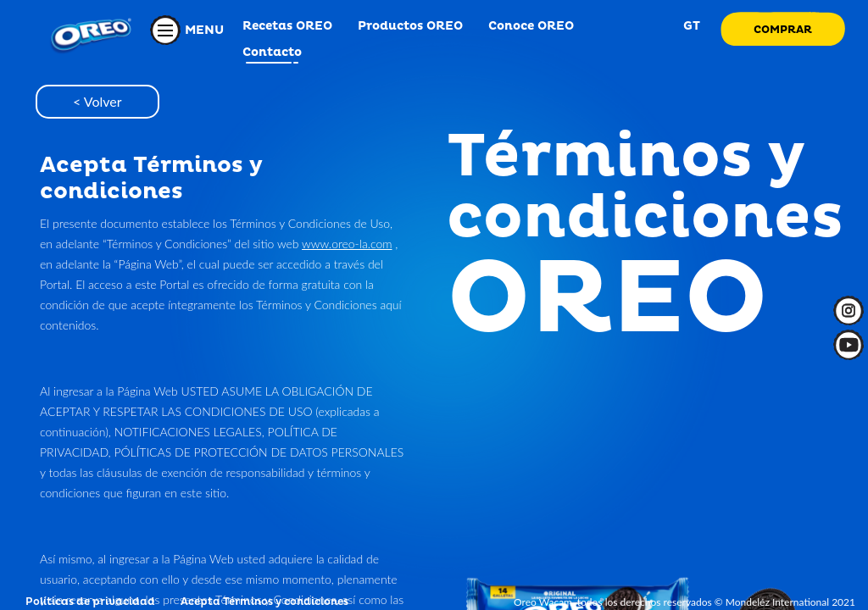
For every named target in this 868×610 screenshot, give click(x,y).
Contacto (272, 52)
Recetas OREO (287, 26)
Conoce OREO (531, 26)
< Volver (97, 101)
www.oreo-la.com (347, 244)
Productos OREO (410, 26)
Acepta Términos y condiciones (264, 602)
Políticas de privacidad (90, 602)
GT (690, 26)
